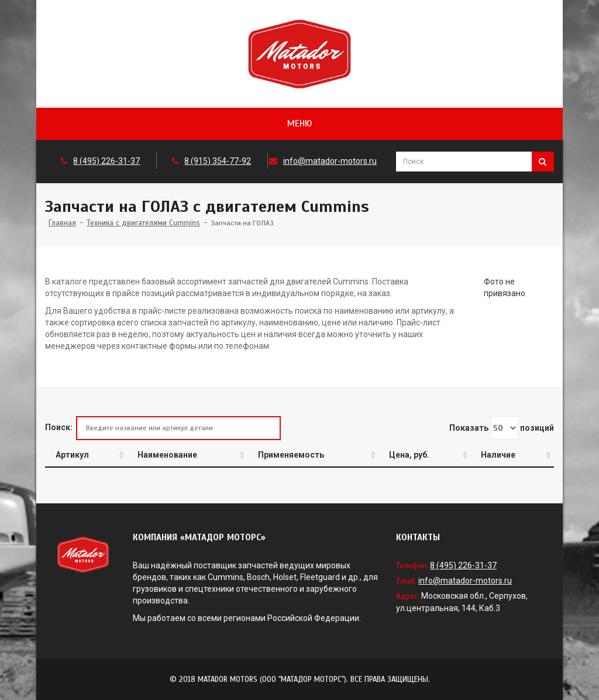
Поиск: (163, 428)
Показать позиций (502, 428)
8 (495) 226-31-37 (106, 161)
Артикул (72, 455)
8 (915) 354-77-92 (218, 161)
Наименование (167, 455)
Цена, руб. (409, 455)
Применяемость (291, 455)
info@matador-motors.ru (330, 161)
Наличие (498, 455)
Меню (299, 123)
